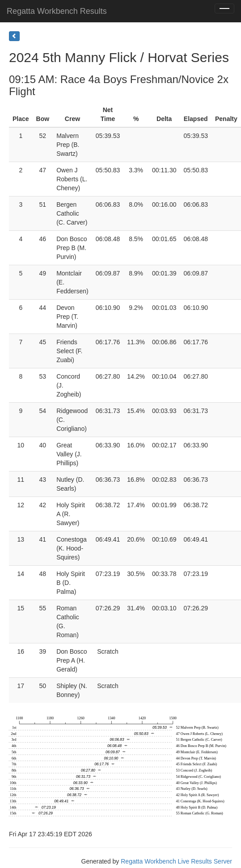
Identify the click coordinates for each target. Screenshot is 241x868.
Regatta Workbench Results (57, 11)
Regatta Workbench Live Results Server (176, 861)
